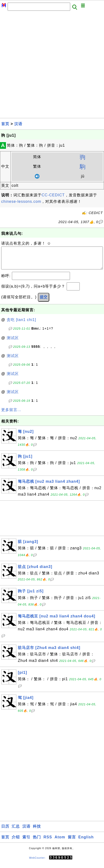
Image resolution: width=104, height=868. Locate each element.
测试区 (13, 343)
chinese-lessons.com (21, 201)
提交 (44, 302)
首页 (5, 124)
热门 (37, 842)
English (86, 842)
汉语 (18, 124)
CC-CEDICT (53, 195)
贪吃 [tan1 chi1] (21, 324)
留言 (72, 842)
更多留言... (11, 415)
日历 (5, 831)
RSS (48, 842)
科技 (37, 831)
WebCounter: (37, 862)
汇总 (16, 831)
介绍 (16, 842)
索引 (26, 842)
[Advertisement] (52, 66)
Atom (60, 842)
